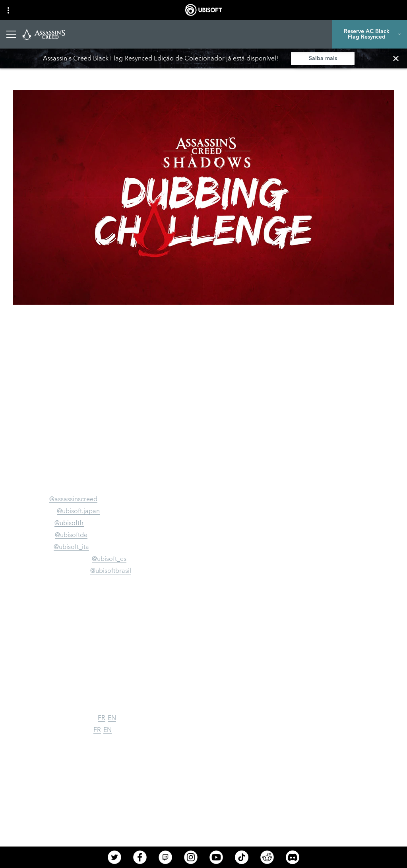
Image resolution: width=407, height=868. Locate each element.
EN (112, 718)
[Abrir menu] (11, 34)
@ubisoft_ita (71, 547)
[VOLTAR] (22, 69)
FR (102, 718)
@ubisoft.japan (78, 511)
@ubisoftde (71, 535)
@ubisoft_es (109, 559)
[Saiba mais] (323, 58)
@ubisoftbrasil (111, 571)
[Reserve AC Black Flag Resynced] (370, 34)
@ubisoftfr (69, 523)
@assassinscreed (73, 499)
